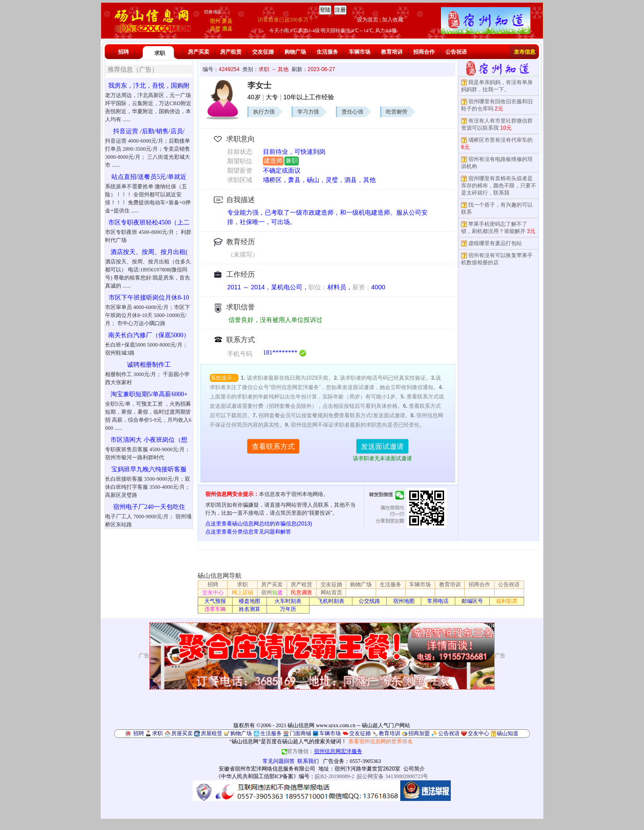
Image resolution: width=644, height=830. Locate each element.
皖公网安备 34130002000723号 (392, 776)
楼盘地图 (250, 601)
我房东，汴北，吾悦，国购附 (149, 86)
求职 (160, 53)
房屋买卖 (182, 733)
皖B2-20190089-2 (335, 776)
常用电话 (438, 601)
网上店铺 (242, 593)
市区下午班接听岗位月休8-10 (149, 298)
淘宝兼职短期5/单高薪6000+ (149, 394)
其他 (283, 69)
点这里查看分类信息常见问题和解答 (248, 532)
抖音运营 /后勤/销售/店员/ (149, 131)
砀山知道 (508, 733)
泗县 (227, 29)
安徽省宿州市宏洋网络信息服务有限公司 (267, 769)
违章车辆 (215, 609)
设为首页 (368, 20)
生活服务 (327, 52)
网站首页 (331, 593)
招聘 (123, 52)
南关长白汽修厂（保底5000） (149, 335)
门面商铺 (301, 733)
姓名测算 (250, 609)
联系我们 (308, 761)
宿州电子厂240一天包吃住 (149, 507)
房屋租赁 (212, 733)
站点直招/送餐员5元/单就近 (149, 177)
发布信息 (525, 52)
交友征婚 (263, 52)
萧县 (227, 21)
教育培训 (392, 52)
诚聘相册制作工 (149, 365)
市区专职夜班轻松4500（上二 (149, 222)
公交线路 (369, 601)
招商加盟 (419, 733)
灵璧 (215, 29)
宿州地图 (404, 601)
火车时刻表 (288, 601)
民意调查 (301, 593)
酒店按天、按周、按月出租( (149, 252)
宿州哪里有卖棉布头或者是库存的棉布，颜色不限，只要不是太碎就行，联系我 (499, 186)
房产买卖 (199, 52)
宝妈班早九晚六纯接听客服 (149, 469)
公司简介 (414, 769)
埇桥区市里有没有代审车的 (500, 140)
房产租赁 (231, 52)
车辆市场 (360, 52)
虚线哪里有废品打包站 (495, 243)
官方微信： (322, 751)
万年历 (288, 609)
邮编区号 (472, 601)
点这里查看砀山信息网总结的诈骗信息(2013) (259, 524)
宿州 (215, 21)
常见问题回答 (279, 761)
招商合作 (424, 52)
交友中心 (213, 593)
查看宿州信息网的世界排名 (381, 741)
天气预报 (215, 601)
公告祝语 (456, 52)
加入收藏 (393, 20)
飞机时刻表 (331, 601)
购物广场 (295, 52)
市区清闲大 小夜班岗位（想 (149, 440)
